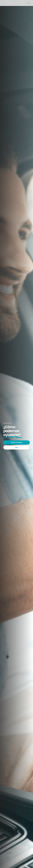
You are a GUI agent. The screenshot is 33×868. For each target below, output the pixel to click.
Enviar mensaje (17, 442)
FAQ (16, 447)
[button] (29, 3)
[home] (9, 3)
